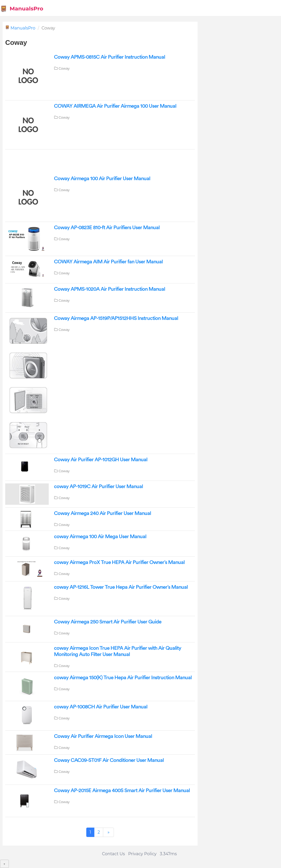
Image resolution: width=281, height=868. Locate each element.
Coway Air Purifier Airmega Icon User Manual (103, 736)
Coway (64, 68)
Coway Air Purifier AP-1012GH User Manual (101, 460)
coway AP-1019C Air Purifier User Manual (98, 487)
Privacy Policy (142, 854)
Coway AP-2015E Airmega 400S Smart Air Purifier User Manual (122, 791)
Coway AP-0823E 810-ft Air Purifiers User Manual (107, 228)
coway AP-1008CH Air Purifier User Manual (101, 707)
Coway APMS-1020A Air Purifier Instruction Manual (109, 289)
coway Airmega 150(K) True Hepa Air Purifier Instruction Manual (123, 678)
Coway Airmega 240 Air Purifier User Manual (102, 513)
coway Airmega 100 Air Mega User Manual (100, 537)
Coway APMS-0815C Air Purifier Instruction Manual (109, 57)
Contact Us (113, 854)
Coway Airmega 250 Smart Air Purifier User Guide (108, 622)
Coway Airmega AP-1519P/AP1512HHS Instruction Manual (116, 318)
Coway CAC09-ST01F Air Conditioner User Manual (109, 760)
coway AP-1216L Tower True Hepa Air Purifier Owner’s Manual (121, 587)
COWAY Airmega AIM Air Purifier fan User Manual (108, 262)
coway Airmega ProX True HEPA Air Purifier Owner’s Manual (119, 562)
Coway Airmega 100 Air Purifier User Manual (102, 179)
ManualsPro (22, 9)
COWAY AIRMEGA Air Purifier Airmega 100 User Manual (115, 106)
